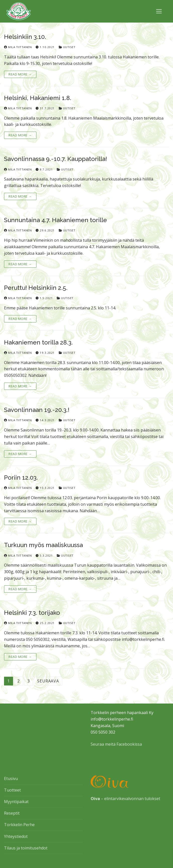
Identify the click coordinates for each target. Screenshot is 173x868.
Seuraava (48, 681)
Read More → (20, 74)
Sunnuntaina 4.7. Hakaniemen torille (55, 220)
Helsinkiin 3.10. (25, 37)
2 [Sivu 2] (19, 681)
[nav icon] (159, 11)
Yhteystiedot (16, 836)
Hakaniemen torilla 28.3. (38, 342)
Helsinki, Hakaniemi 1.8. (38, 98)
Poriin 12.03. (21, 478)
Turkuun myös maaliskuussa (43, 545)
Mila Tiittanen (18, 47)
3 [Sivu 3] (29, 681)
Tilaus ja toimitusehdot (26, 848)
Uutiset (67, 47)
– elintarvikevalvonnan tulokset (125, 799)
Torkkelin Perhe (19, 825)
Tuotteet (12, 790)
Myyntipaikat (16, 802)
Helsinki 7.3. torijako (32, 613)
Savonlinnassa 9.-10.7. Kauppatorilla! (55, 159)
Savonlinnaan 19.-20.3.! (37, 410)
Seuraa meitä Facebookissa (116, 744)
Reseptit (12, 813)
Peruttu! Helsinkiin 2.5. (36, 288)
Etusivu (11, 778)
